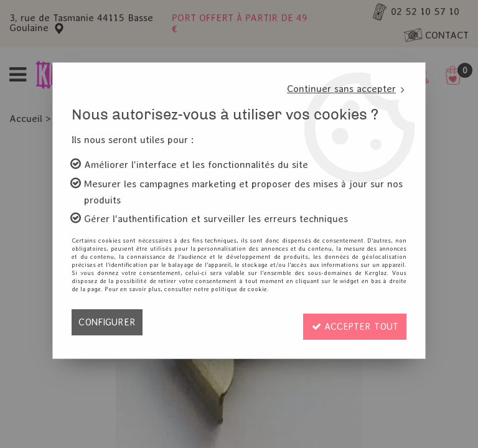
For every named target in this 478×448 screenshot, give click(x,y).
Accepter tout (352, 322)
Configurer (108, 322)
